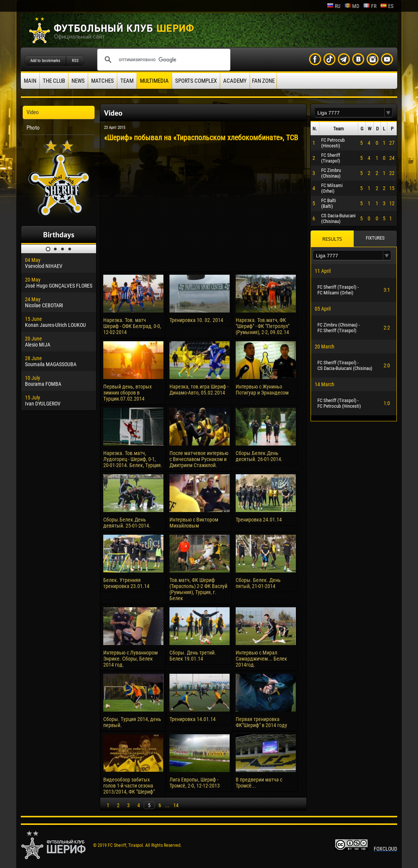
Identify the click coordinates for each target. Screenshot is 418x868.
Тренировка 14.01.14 (193, 719)
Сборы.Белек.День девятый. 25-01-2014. (127, 523)
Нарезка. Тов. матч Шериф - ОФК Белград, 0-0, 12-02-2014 (132, 326)
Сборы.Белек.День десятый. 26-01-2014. (259, 456)
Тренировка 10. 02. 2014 (196, 320)
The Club (54, 81)
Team (127, 81)
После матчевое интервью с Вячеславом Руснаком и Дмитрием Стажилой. (199, 459)
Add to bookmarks (45, 61)
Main (30, 81)
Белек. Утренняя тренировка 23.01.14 (126, 583)
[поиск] (163, 60)
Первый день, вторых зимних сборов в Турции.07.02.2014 (127, 393)
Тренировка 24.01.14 (259, 520)
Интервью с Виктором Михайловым (194, 523)
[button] (388, 113)
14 (176, 805)
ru (334, 6)
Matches (103, 81)
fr (370, 6)
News (78, 81)
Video (33, 112)
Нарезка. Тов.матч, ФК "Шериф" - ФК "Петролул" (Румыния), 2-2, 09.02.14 (263, 326)
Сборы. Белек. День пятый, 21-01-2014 (258, 583)
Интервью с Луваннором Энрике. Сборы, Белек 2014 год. (131, 659)
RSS (75, 61)
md (352, 6)
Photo (33, 128)
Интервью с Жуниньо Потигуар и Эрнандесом (262, 390)
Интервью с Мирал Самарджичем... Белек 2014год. (261, 659)
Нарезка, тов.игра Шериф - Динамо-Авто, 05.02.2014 (199, 390)
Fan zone (263, 81)
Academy (235, 81)
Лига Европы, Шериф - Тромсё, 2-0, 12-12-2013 (195, 783)
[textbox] (350, 113)
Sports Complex (196, 81)
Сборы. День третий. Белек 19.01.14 (193, 656)
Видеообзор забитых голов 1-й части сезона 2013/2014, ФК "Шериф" (129, 786)
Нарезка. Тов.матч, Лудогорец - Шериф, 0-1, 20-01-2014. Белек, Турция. (133, 459)
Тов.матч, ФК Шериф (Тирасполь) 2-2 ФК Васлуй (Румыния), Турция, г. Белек (198, 589)
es (387, 6)
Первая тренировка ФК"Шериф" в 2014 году (261, 722)
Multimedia (154, 81)
